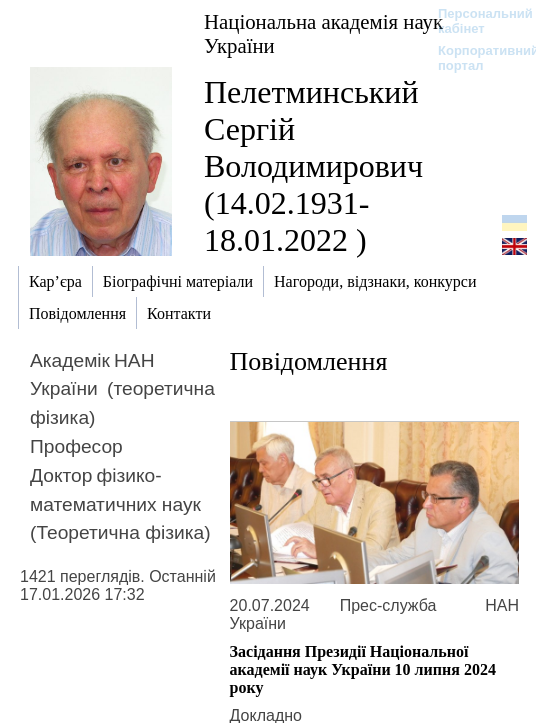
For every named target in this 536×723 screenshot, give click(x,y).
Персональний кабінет (475, 21)
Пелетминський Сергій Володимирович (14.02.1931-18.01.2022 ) (313, 166)
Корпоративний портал (475, 58)
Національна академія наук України (323, 33)
